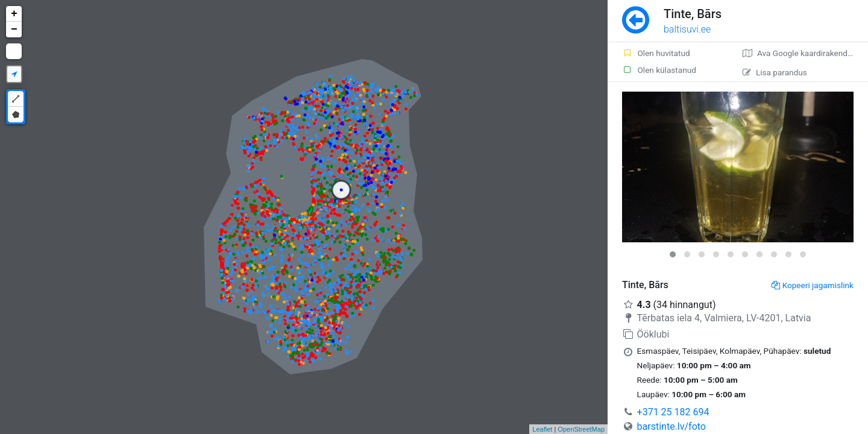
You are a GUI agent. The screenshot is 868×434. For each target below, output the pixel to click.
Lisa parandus (775, 72)
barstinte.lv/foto (671, 426)
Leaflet (542, 429)
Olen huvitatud (656, 53)
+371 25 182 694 (673, 412)
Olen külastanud (659, 70)
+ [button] (14, 14)
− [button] (14, 30)
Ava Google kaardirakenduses (804, 53)
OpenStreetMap (581, 429)
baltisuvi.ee (687, 29)
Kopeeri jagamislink (813, 285)
